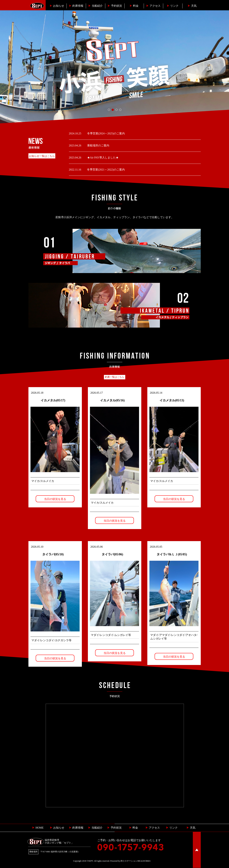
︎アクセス (153, 6)
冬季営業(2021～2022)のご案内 (106, 170)
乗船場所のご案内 (98, 145)
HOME (38, 828)
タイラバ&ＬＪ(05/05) (172, 554)
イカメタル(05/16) (112, 400)
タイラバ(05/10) (53, 554)
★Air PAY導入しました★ (103, 158)
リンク (173, 6)
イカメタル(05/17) (53, 400)
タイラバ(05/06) (112, 554)
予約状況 (115, 6)
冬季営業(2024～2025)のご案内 (106, 133)
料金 (134, 6)
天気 (192, 6)
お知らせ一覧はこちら (42, 156)
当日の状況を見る (55, 499)
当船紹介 (95, 6)
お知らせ (57, 6)
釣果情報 (76, 6)
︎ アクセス (153, 828)
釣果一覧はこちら (115, 377)
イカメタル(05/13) (172, 400)
